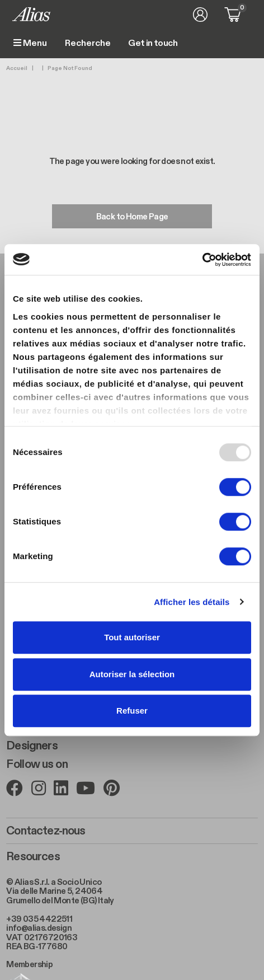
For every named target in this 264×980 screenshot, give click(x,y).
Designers (32, 746)
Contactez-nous (46, 831)
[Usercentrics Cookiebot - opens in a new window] (202, 260)
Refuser (132, 711)
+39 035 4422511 (39, 919)
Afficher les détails (192, 602)
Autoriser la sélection (132, 674)
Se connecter (200, 15)
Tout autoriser (132, 637)
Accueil (17, 68)
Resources (33, 857)
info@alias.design (39, 928)
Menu (30, 43)
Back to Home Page (132, 217)
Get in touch (153, 44)
